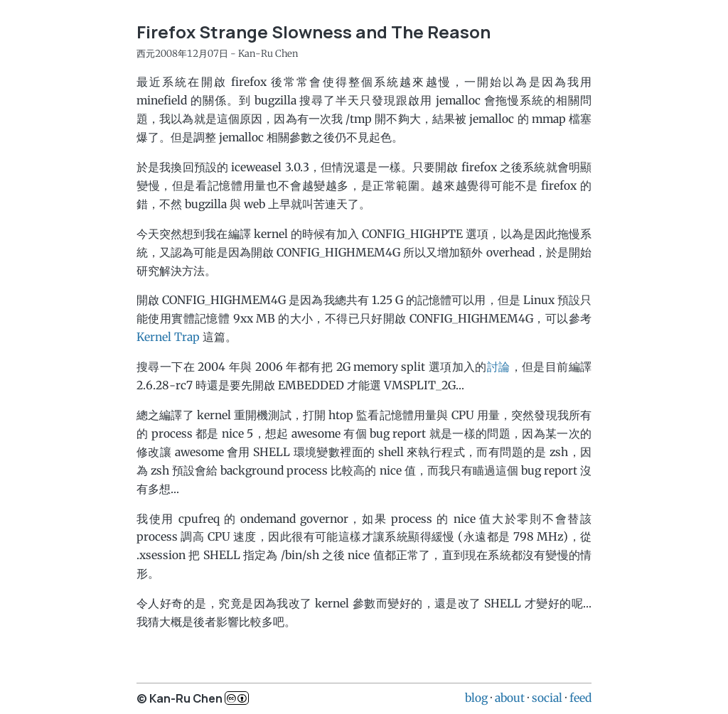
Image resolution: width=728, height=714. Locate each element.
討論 (499, 367)
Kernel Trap (168, 337)
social (547, 698)
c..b (237, 698)
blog (476, 698)
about (510, 698)
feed (580, 698)
